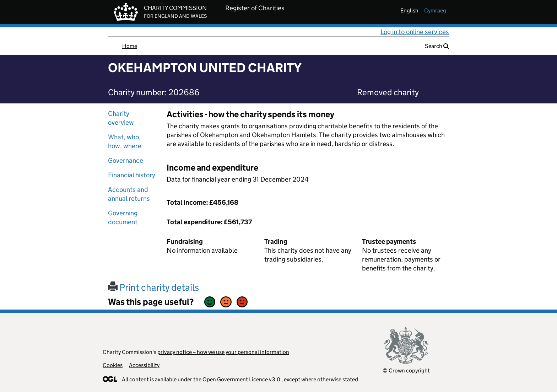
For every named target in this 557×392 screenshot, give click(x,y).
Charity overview (121, 118)
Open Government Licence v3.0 (241, 379)
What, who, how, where (125, 141)
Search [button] (437, 46)
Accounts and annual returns (129, 194)
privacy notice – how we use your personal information (223, 352)
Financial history (132, 175)
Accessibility (144, 365)
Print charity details (153, 287)
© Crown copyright (406, 370)
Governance (126, 160)
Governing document (123, 218)
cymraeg (435, 10)
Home (130, 46)
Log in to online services (415, 32)
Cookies (113, 365)
